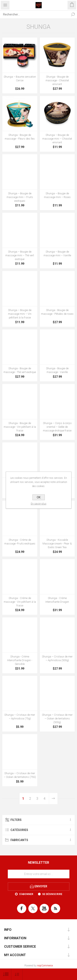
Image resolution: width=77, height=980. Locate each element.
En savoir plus (39, 504)
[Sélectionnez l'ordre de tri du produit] (17, 974)
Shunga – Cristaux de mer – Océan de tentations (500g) (57, 718)
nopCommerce (45, 966)
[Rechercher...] (34, 14)
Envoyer (41, 886)
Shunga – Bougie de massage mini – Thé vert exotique (20, 255)
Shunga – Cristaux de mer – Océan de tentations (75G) (20, 775)
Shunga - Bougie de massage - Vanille (57, 370)
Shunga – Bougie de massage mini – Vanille (57, 253)
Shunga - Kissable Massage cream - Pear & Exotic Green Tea (57, 544)
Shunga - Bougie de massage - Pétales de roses (57, 312)
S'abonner (26, 894)
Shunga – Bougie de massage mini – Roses (57, 195)
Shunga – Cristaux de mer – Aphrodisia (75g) (20, 717)
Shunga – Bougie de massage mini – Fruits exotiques (20, 197)
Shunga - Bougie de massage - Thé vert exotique (20, 370)
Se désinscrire (52, 894)
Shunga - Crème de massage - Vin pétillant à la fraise (20, 602)
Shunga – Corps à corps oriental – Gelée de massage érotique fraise (57, 427)
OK (39, 497)
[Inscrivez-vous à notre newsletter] (39, 874)
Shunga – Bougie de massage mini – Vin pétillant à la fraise (20, 314)
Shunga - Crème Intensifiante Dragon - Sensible (20, 660)
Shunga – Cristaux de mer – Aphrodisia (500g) (57, 658)
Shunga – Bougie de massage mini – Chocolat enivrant (57, 139)
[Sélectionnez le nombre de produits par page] (6, 974)
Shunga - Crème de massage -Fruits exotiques (20, 542)
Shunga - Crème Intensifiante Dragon (57, 600)
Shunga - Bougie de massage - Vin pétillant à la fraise (20, 427)
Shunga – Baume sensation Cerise (20, 79)
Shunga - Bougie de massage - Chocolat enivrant (57, 80)
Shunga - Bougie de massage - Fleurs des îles (20, 137)
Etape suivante (53, 799)
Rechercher (73, 14)
